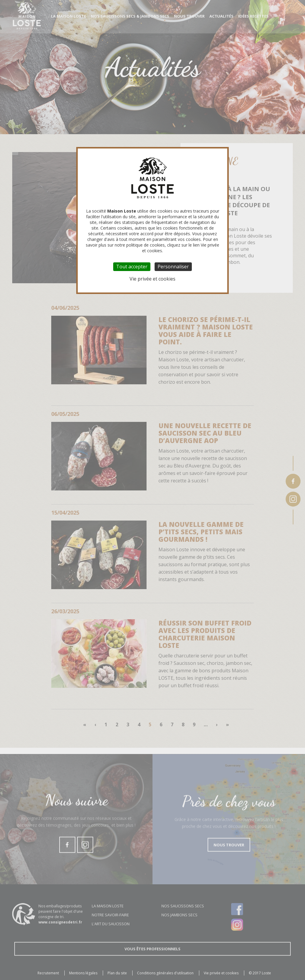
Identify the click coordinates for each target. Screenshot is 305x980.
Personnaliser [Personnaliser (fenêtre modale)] (173, 267)
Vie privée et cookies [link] (152, 279)
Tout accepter (132, 267)
